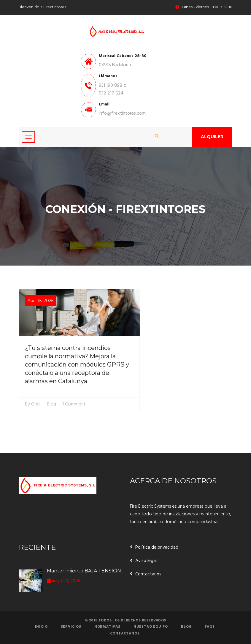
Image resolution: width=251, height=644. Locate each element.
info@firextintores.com (122, 113)
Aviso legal (146, 561)
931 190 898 (111, 86)
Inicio (41, 627)
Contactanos (148, 574)
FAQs (210, 627)
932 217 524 (111, 93)
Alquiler (212, 137)
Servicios (71, 627)
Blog (51, 404)
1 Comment (74, 404)
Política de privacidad (157, 547)
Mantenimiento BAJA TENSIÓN (84, 571)
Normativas (107, 627)
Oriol (36, 404)
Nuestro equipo (151, 627)
